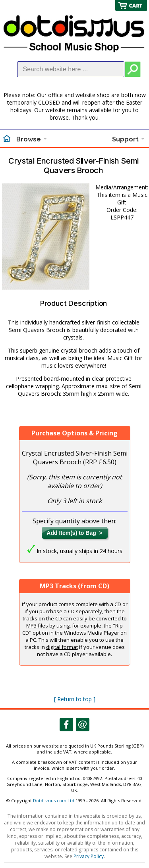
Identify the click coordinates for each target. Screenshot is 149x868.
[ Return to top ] (75, 699)
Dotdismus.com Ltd (54, 800)
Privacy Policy (89, 856)
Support (125, 139)
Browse (29, 139)
